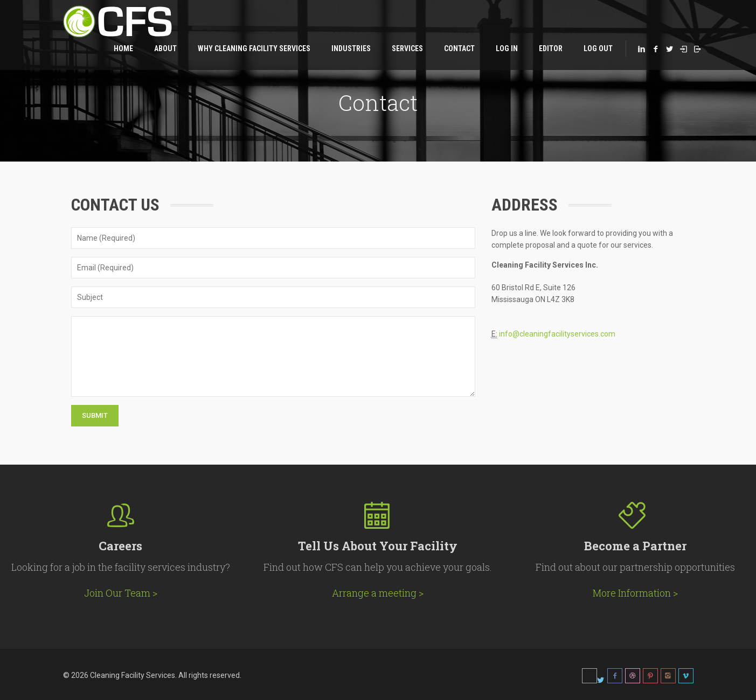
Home (123, 48)
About (165, 48)
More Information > (635, 593)
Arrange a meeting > (378, 593)
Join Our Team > (121, 593)
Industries (351, 48)
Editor (551, 48)
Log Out (598, 48)
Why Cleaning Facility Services (254, 48)
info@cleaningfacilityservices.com (557, 334)
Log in (507, 48)
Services (407, 48)
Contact (459, 48)
